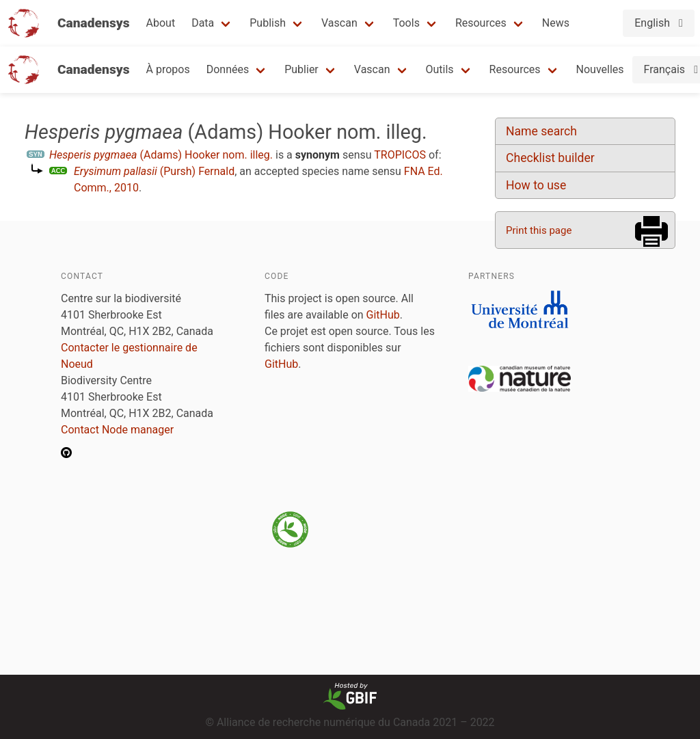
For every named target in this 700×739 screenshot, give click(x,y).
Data (203, 23)
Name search (541, 131)
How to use (536, 185)
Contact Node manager (117, 430)
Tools (406, 23)
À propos (168, 69)
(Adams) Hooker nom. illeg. (161, 155)
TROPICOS (400, 155)
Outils (440, 69)
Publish (268, 23)
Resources (481, 23)
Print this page (539, 230)
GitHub (383, 315)
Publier (301, 69)
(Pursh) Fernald (154, 171)
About (161, 23)
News (556, 23)
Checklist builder (550, 158)
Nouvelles (600, 69)
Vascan (339, 23)
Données (228, 69)
